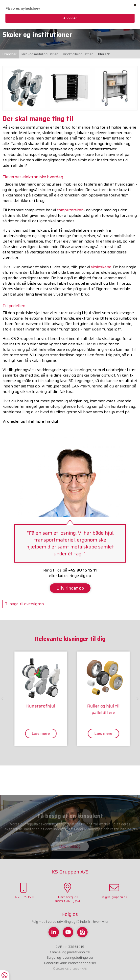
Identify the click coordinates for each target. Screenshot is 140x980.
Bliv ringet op (70, 588)
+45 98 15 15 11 (23, 891)
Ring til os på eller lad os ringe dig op (70, 573)
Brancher (9, 54)
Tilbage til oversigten (24, 604)
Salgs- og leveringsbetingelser (70, 957)
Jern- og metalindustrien (40, 54)
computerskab (70, 210)
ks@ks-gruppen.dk (114, 891)
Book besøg (70, 846)
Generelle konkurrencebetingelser (70, 963)
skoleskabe (101, 267)
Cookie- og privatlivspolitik (70, 952)
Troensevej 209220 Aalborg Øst (68, 893)
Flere (104, 54)
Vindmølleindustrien (78, 54)
